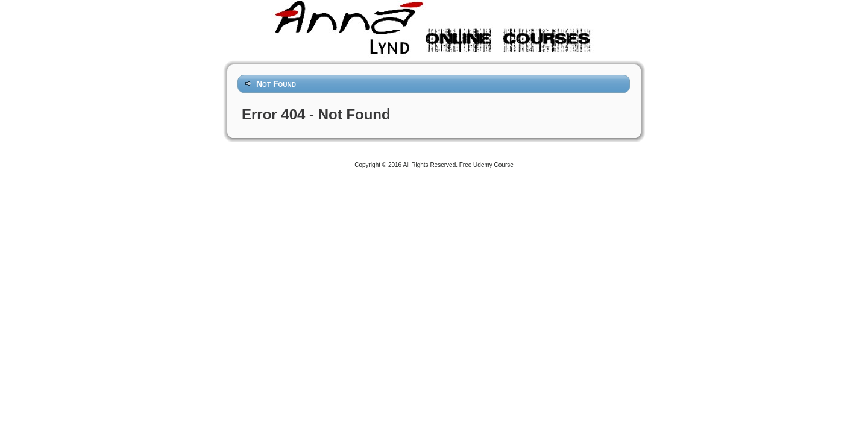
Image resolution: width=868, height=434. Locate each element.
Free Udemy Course (486, 165)
